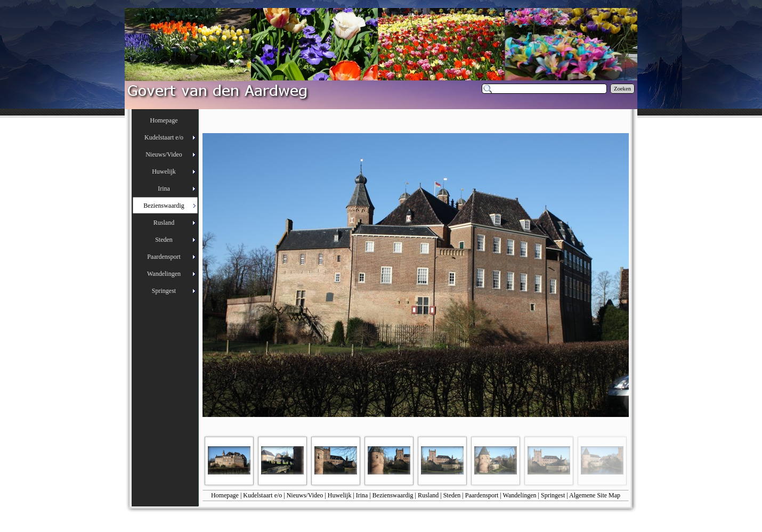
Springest (553, 495)
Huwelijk (340, 495)
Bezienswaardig (393, 495)
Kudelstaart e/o (262, 495)
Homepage (225, 495)
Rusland (428, 495)
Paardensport (482, 495)
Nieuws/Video (305, 495)
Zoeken (622, 89)
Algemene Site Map (595, 495)
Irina (362, 495)
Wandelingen (520, 495)
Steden (452, 495)
